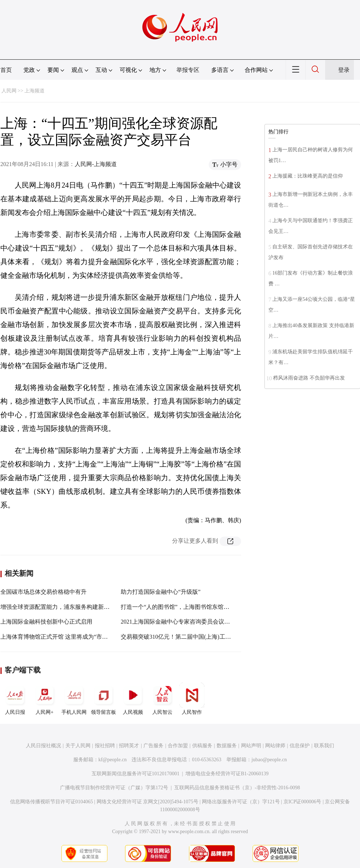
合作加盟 (178, 746)
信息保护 (300, 746)
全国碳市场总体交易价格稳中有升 (43, 592)
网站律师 (275, 746)
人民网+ (45, 699)
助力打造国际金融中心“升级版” (161, 592)
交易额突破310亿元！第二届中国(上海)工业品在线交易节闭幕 (199, 637)
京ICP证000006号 (303, 802)
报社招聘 (105, 746)
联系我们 (324, 746)
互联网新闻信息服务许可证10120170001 (136, 774)
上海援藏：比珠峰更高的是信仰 (308, 176)
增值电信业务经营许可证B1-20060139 (227, 774)
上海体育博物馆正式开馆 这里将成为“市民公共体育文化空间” (78, 637)
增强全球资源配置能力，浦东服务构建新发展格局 (64, 607)
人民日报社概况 (43, 746)
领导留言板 (103, 699)
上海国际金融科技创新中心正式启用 (46, 622)
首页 (6, 70)
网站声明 (251, 746)
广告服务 (153, 746)
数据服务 (227, 746)
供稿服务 (202, 746)
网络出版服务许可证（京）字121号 (241, 802)
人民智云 (162, 699)
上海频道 (34, 91)
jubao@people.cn (269, 760)
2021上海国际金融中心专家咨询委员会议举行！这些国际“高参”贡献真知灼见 (218, 622)
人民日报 (15, 699)
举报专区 (188, 70)
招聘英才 (129, 746)
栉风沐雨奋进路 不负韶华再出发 (309, 378)
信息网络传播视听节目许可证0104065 (52, 802)
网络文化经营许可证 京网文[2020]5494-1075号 (148, 802)
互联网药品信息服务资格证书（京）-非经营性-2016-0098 (237, 788)
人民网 (9, 91)
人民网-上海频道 (96, 164)
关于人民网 (78, 746)
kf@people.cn (113, 760)
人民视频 (133, 699)
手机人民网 (74, 699)
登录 (344, 70)
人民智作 (192, 699)
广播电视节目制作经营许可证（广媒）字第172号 (114, 788)
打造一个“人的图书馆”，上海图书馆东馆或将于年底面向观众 (198, 607)
